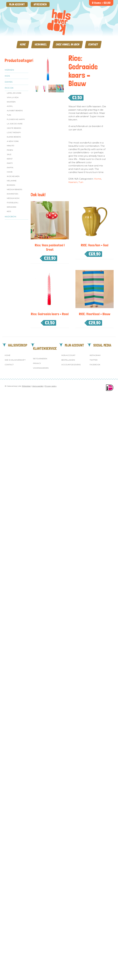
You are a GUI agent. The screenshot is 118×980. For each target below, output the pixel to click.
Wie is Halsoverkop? (15, 360)
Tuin (9, 115)
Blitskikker (26, 386)
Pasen (10, 150)
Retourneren (40, 359)
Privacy (37, 363)
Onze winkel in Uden (68, 44)
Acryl (10, 106)
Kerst (10, 159)
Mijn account (17, 4)
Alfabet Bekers (15, 111)
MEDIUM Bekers (14, 189)
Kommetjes (13, 194)
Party (10, 163)
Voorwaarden (41, 368)
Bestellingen (68, 360)
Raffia (10, 167)
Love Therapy (14, 132)
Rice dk (9, 88)
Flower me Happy (16, 119)
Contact (93, 44)
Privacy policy (51, 386)
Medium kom (13, 198)
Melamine (12, 181)
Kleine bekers (14, 137)
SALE (9, 154)
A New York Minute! (13, 143)
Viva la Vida (13, 97)
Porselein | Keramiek (13, 205)
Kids (7, 76)
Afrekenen (40, 4)
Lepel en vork (14, 93)
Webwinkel (41, 44)
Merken (9, 70)
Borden (11, 185)
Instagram (95, 355)
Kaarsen (11, 102)
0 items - (101, 3)
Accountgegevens (71, 365)
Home (23, 44)
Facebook (95, 365)
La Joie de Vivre (15, 124)
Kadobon (10, 217)
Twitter (94, 360)
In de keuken (13, 176)
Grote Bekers (14, 128)
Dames (9, 82)
